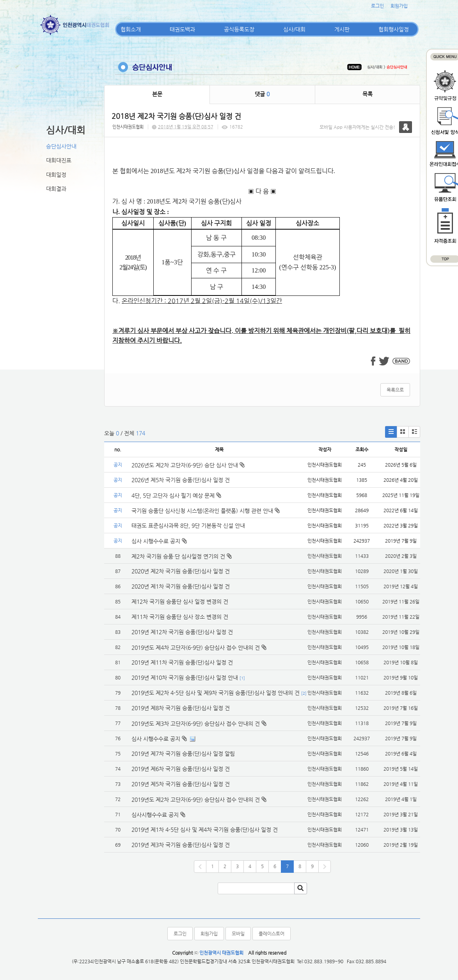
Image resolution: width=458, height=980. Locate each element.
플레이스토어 (272, 934)
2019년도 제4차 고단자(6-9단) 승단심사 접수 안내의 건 (196, 647)
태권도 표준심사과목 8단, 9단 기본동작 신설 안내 (188, 525)
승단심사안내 (61, 146)
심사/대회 (294, 29)
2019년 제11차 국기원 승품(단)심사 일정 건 (182, 662)
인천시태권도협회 (128, 127)
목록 (367, 94)
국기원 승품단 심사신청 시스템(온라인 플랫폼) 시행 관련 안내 (206, 511)
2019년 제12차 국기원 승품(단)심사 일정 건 (182, 632)
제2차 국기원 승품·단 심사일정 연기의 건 (178, 556)
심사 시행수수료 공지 (159, 541)
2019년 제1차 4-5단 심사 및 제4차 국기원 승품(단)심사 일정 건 (205, 830)
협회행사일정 (394, 29)
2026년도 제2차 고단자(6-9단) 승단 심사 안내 (188, 465)
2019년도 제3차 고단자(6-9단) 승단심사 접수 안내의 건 (196, 724)
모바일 (238, 934)
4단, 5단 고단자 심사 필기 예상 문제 (176, 495)
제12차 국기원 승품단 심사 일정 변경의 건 (180, 601)
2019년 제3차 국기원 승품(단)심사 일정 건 (181, 845)
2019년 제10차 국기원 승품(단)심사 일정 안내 (185, 678)
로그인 (377, 6)
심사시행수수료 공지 (155, 815)
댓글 (262, 94)
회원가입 (399, 6)
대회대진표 (59, 160)
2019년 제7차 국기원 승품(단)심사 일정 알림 (183, 754)
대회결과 (56, 189)
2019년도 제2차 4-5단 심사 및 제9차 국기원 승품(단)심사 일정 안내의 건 (216, 693)
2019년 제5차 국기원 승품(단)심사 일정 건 (181, 784)
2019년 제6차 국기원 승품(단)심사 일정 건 (181, 769)
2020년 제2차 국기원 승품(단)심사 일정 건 (181, 571)
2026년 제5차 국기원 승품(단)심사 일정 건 (181, 480)
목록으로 (395, 390)
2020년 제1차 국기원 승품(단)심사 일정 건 (181, 586)
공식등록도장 (239, 29)
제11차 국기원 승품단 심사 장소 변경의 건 (180, 617)
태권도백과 (182, 29)
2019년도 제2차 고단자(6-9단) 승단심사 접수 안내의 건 (196, 800)
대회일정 (56, 175)
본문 (157, 94)
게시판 (342, 29)
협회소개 (131, 29)
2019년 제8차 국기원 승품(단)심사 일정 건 (181, 708)
